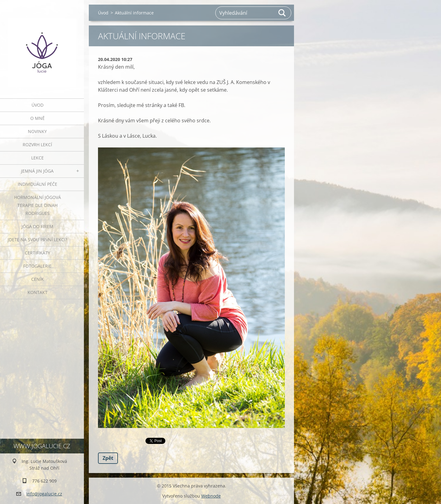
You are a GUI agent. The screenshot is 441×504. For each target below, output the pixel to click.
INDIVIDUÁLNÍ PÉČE (38, 184)
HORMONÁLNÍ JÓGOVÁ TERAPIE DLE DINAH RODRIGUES (38, 205)
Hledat (282, 13)
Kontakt (38, 292)
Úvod (38, 105)
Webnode (211, 496)
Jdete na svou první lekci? (37, 240)
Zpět (108, 458)
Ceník (38, 279)
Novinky (37, 131)
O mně (38, 118)
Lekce (38, 158)
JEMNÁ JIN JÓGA (37, 171)
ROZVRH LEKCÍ (37, 145)
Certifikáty (38, 253)
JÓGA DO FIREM (37, 226)
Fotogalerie (37, 266)
